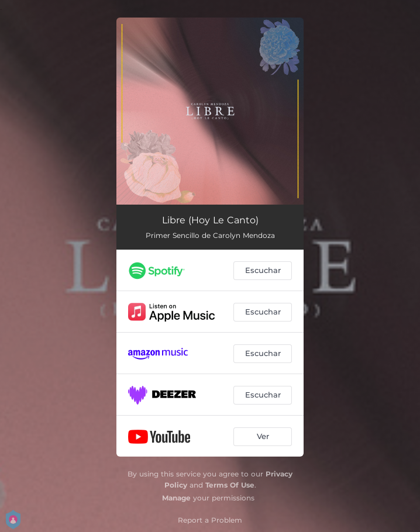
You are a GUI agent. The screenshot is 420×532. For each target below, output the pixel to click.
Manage (176, 498)
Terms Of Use (230, 485)
